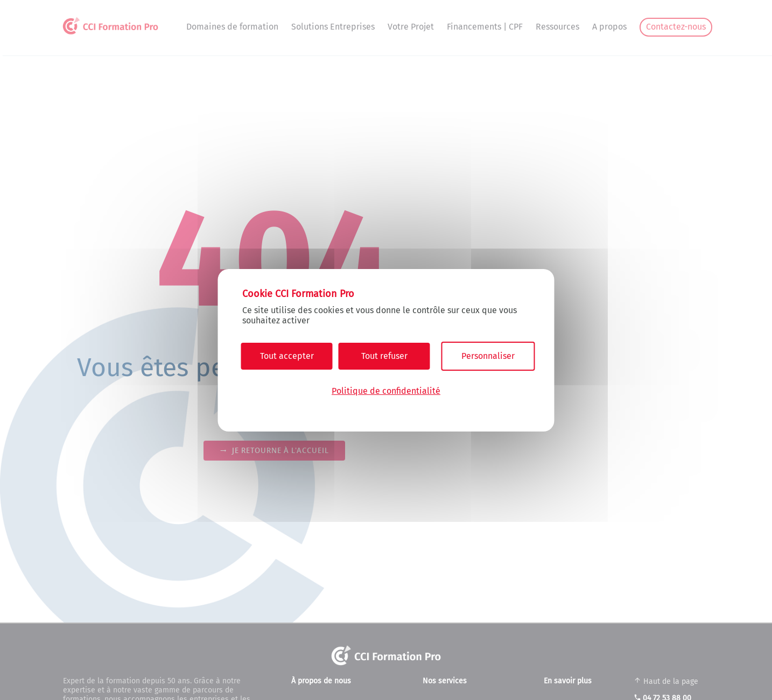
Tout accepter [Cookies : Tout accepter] (287, 356)
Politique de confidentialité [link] (386, 391)
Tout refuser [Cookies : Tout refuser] (384, 356)
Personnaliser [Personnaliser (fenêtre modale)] (488, 356)
